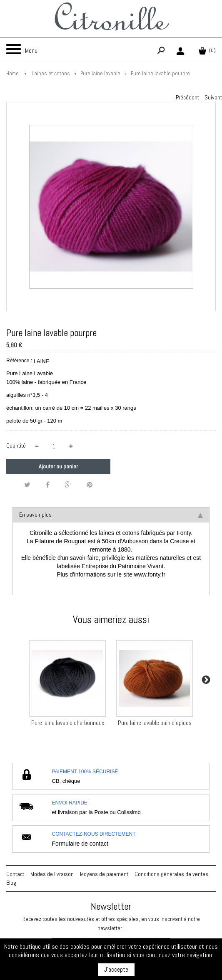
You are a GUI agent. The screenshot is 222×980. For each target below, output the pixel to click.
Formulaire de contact (80, 844)
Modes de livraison (52, 874)
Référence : (19, 361)
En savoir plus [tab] (111, 515)
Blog (11, 883)
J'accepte (116, 969)
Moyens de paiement (104, 874)
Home (12, 73)
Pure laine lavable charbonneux (68, 723)
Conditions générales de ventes (171, 874)
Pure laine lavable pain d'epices (155, 723)
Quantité (16, 445)
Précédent (188, 97)
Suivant (213, 97)
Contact (15, 874)
